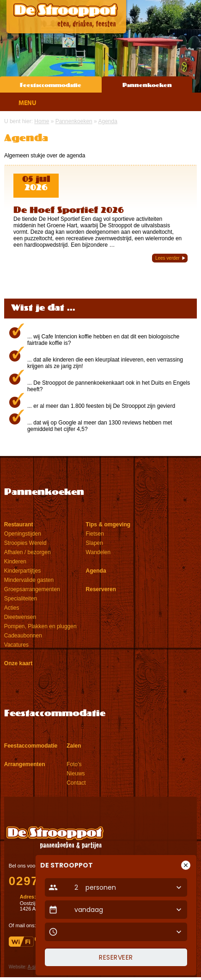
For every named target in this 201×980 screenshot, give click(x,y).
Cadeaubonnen (23, 636)
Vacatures (16, 645)
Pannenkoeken (147, 85)
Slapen (94, 543)
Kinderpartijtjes (22, 571)
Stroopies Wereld (25, 543)
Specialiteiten (21, 599)
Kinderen (15, 562)
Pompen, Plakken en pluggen (40, 626)
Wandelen (98, 552)
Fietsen (95, 534)
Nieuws (76, 774)
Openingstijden (23, 534)
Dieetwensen (20, 617)
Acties (12, 608)
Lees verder (167, 258)
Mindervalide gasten (29, 580)
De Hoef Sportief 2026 (69, 211)
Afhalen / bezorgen (27, 552)
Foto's (74, 764)
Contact (76, 783)
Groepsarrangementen (32, 589)
